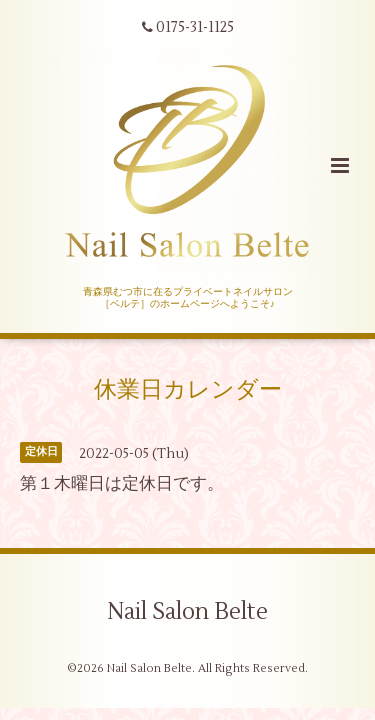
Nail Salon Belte (187, 612)
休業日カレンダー (188, 390)
